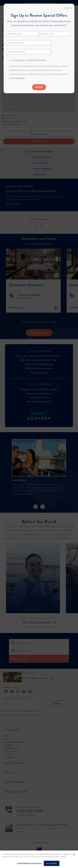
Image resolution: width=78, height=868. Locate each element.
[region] (39, 859)
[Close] (68, 8)
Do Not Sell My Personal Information (29, 863)
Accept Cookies (52, 863)
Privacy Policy (18, 78)
